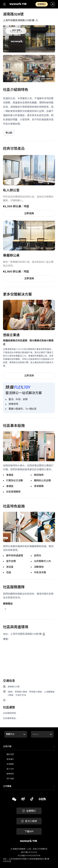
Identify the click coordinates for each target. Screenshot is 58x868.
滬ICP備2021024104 (29, 852)
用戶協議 (10, 779)
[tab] (29, 747)
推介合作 (10, 769)
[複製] (14, 800)
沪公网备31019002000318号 (29, 856)
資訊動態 (10, 764)
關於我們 (10, 754)
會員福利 (10, 759)
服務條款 (10, 774)
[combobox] (6, 734)
